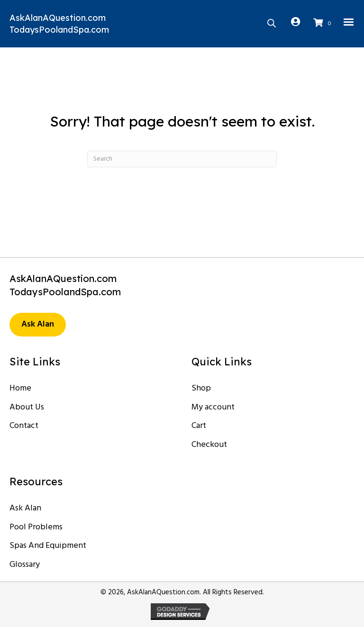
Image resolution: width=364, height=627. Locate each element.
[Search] (182, 159)
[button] (38, 325)
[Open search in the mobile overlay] (272, 23)
